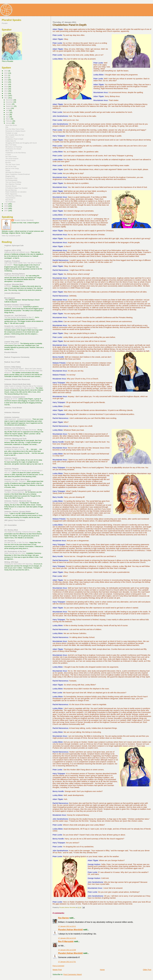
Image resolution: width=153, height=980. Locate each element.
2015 (6, 89)
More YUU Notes (11, 145)
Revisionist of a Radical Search (15, 131)
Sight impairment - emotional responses (18, 419)
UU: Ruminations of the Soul (15, 551)
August (9, 108)
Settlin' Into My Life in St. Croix (15, 553)
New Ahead (9, 200)
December (10, 100)
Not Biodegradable (11, 180)
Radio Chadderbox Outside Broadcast (18, 174)
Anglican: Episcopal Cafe (14, 245)
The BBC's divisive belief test (14, 492)
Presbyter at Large (11, 133)
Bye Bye (8, 162)
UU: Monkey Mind (11, 530)
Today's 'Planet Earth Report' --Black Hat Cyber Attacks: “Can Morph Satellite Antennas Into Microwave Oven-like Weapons (23, 371)
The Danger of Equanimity (13, 307)
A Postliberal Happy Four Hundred (16, 188)
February (9, 121)
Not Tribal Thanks (11, 157)
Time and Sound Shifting (13, 182)
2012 (6, 96)
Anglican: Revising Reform (15, 274)
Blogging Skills (10, 176)
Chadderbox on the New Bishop (16, 153)
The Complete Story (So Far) (15, 135)
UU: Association (10, 525)
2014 (6, 91)
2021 (6, 75)
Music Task (9, 151)
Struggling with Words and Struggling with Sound (21, 143)
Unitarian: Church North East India (17, 384)
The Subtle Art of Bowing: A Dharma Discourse (20, 532)
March (8, 119)
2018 (6, 82)
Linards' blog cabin (12, 342)
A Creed (8, 155)
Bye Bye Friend (10, 160)
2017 (6, 84)
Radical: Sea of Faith (12, 362)
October (9, 104)
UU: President (10, 541)
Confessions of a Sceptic (13, 149)
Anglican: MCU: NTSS (13, 250)
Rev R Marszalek (66, 941)
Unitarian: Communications (15, 397)
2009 (6, 206)
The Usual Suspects (12, 159)
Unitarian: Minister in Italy (14, 447)
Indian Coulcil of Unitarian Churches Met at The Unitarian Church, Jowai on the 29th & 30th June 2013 (24, 387)
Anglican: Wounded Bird (14, 284)
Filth (7, 127)
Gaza (6, 513)
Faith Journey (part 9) (12, 344)
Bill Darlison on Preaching (14, 147)
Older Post (147, 970)
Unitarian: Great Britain (13, 408)
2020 (6, 78)
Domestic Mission (11, 186)
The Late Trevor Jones (13, 164)
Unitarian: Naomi (11, 458)
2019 (6, 80)
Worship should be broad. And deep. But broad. (20, 430)
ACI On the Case (11, 166)
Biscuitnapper (10, 298)
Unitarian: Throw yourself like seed (18, 490)
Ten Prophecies (10, 202)
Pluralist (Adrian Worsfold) (70, 930)
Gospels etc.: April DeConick (15, 315)
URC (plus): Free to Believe (15, 520)
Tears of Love (9, 460)
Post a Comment (58, 966)
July (7, 110)
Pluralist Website (11, 352)
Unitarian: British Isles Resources (17, 379)
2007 (6, 211)
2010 (6, 204)
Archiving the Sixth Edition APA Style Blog (19, 564)
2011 (6, 98)
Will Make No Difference (13, 172)
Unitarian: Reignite (11, 469)
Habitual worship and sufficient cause (17, 252)
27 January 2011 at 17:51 (67, 962)
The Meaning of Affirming (13, 196)
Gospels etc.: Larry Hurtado (15, 326)
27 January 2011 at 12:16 (67, 938)
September (10, 106)
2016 (6, 87)
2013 (6, 93)
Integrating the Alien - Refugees (15, 481)
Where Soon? (10, 137)
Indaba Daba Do (11, 141)
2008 (6, 208)
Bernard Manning (11, 190)
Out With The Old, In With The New (16, 543)
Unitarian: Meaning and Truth (15, 439)
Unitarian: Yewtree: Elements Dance (18, 501)
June (8, 113)
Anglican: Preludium (12, 261)
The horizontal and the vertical (15, 276)
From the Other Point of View (15, 129)
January (9, 123)
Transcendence (10, 198)
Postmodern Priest (11, 178)
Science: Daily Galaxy (13, 367)
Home (102, 970)
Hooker (8, 170)
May (8, 115)
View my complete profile (11, 236)
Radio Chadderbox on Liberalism (16, 192)
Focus (7, 441)
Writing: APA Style (11, 562)
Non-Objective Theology (13, 184)
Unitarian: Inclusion (12, 417)
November (10, 102)
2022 (6, 73)
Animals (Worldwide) (12, 293)
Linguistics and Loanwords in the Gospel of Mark (21, 328)
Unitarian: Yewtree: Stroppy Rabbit (18, 512)
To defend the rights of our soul (15, 449)
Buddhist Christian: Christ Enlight (17, 305)
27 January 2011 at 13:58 (67, 950)
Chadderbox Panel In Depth (14, 139)
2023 (6, 71)
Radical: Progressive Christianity (17, 357)
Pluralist (5, 23)
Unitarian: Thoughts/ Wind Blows (17, 479)
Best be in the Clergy (12, 168)
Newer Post (57, 970)
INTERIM (8, 286)
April (8, 117)
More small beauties (11, 503)
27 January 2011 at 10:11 (67, 926)
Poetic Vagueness (11, 194)
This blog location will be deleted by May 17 (19, 317)
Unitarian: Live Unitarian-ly (14, 428)
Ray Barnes (64, 918)
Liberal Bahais (10, 337)
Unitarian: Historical (12, 412)
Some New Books (11, 125)
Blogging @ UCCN (11, 399)
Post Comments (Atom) (73, 974)
